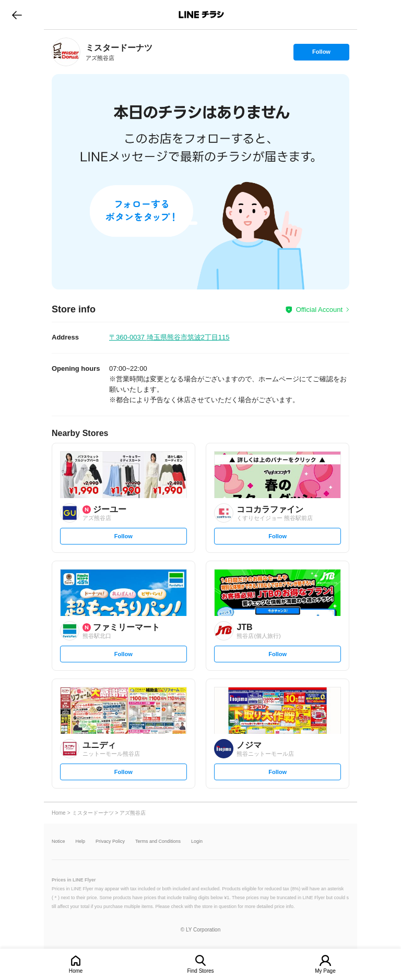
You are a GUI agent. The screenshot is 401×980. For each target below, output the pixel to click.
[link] (66, 52)
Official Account (319, 310)
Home (76, 971)
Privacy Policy (110, 842)
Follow (321, 54)
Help (81, 842)
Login (197, 842)
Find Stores (200, 971)
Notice (58, 842)
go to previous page (17, 15)
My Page (325, 971)
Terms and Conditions (158, 842)
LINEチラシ (201, 15)
